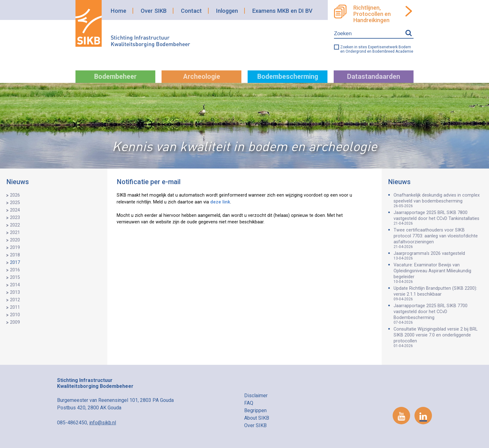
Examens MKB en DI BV (282, 11)
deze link (220, 202)
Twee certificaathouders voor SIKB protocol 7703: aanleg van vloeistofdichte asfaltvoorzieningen (438, 238)
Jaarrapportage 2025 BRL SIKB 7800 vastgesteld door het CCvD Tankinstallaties (438, 218)
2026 (15, 195)
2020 (15, 240)
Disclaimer (256, 396)
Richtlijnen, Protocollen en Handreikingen (372, 14)
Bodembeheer (115, 76)
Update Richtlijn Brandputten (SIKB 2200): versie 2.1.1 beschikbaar (438, 293)
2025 (15, 203)
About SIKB (257, 418)
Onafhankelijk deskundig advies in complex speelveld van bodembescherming (438, 200)
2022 (15, 225)
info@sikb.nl (103, 423)
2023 (15, 218)
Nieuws (18, 182)
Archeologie (202, 76)
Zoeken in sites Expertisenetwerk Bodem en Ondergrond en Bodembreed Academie (377, 49)
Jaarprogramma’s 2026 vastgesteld (438, 256)
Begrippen (255, 410)
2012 (15, 300)
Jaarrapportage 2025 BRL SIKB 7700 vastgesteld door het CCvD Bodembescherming (438, 314)
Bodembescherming (288, 76)
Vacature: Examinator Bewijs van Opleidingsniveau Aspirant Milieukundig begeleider (438, 273)
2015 (15, 277)
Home (119, 11)
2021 (15, 233)
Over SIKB (154, 11)
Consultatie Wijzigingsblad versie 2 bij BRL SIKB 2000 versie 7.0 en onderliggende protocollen (438, 337)
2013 (15, 292)
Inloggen (227, 11)
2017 (15, 262)
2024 (15, 210)
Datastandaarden (374, 76)
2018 (15, 255)
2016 (15, 270)
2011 (15, 307)
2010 (15, 315)
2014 (15, 285)
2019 (15, 248)
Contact (191, 11)
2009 (15, 322)
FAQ (249, 403)
